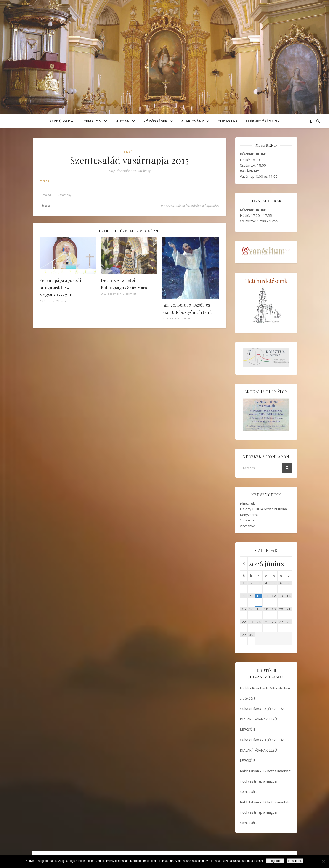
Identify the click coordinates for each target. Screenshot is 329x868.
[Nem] (323, 862)
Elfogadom (275, 861)
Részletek (295, 861)
